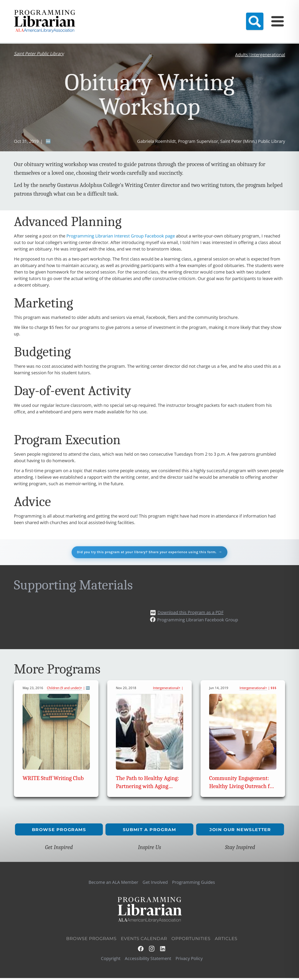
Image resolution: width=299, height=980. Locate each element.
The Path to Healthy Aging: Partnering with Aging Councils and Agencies (147, 788)
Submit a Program (149, 831)
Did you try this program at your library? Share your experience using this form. (146, 553)
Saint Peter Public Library (39, 54)
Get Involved (155, 884)
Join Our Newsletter (240, 831)
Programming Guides (248, 12)
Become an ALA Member (136, 12)
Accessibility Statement (148, 960)
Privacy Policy (189, 960)
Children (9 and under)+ (65, 690)
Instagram (152, 951)
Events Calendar (213, 12)
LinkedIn (163, 951)
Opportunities (191, 940)
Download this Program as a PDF (191, 614)
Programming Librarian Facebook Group (198, 622)
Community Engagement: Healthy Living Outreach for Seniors (242, 788)
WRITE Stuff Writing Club (53, 780)
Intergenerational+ (167, 690)
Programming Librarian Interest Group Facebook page (121, 236)
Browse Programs (59, 831)
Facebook (141, 951)
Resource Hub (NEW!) (178, 12)
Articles (226, 940)
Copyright (111, 960)
